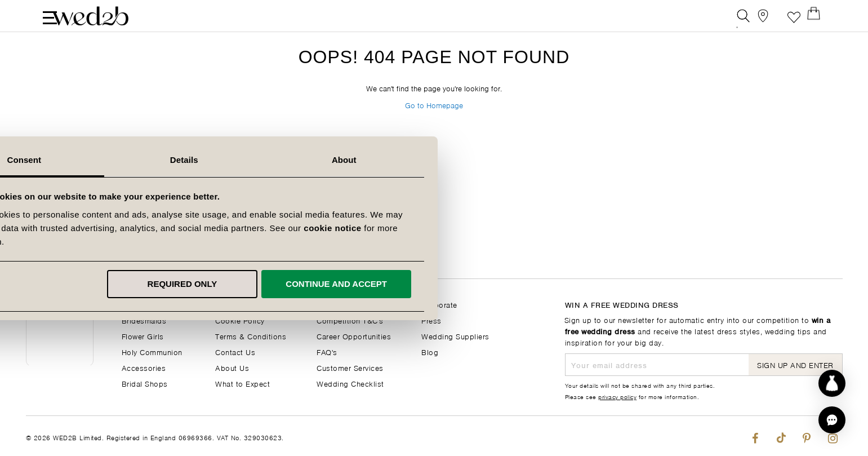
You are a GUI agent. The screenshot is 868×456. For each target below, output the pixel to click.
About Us (232, 367)
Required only (432, 284)
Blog (430, 351)
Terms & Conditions (251, 336)
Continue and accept (586, 284)
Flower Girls (143, 336)
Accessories (144, 367)
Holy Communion (152, 351)
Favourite (794, 19)
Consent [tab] (274, 160)
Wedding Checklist (350, 383)
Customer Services (350, 367)
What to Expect (242, 383)
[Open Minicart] (819, 19)
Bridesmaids (144, 320)
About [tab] (594, 160)
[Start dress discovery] (832, 383)
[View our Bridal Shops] (769, 19)
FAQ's (327, 351)
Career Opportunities (354, 336)
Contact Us (235, 351)
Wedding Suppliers (455, 336)
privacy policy (617, 396)
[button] (832, 420)
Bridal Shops (145, 383)
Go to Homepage (434, 123)
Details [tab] (434, 160)
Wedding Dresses (153, 304)
